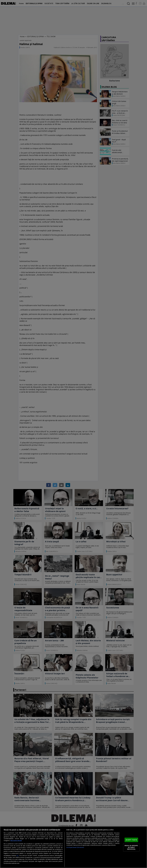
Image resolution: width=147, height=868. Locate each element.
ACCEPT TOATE (131, 840)
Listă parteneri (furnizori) (75, 847)
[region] (73, 847)
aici (18, 855)
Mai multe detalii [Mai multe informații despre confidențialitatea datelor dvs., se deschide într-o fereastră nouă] (16, 841)
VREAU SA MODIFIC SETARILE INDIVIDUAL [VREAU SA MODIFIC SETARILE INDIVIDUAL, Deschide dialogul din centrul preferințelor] (131, 847)
